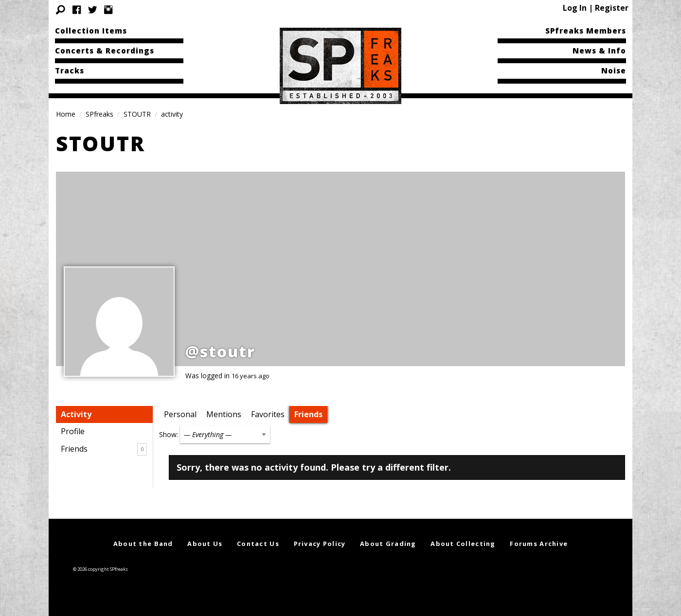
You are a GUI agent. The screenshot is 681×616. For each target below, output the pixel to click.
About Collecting (463, 544)
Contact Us (258, 544)
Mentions (224, 414)
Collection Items (91, 31)
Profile (73, 431)
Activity (76, 414)
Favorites (268, 414)
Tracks (70, 70)
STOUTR (137, 114)
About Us (205, 544)
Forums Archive (539, 544)
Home (66, 114)
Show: (169, 434)
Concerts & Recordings (105, 51)
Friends (104, 449)
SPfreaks (99, 114)
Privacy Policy (320, 544)
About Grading (388, 544)
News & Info (599, 51)
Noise (614, 70)
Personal (180, 414)
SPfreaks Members (586, 31)
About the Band (143, 544)
